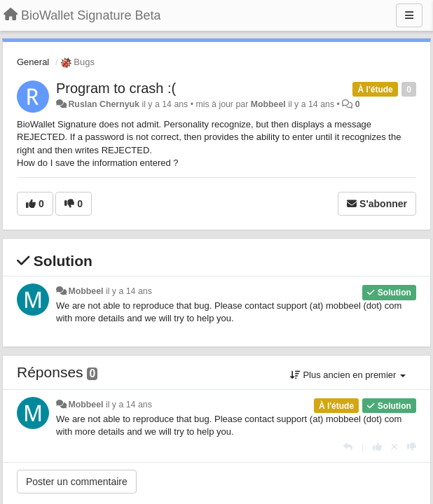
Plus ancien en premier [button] (348, 375)
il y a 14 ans (129, 291)
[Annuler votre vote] (394, 447)
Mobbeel (268, 104)
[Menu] (409, 15)
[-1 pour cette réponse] (412, 447)
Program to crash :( (116, 88)
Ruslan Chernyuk (104, 104)
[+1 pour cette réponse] (377, 447)
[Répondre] (348, 447)
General (33, 62)
